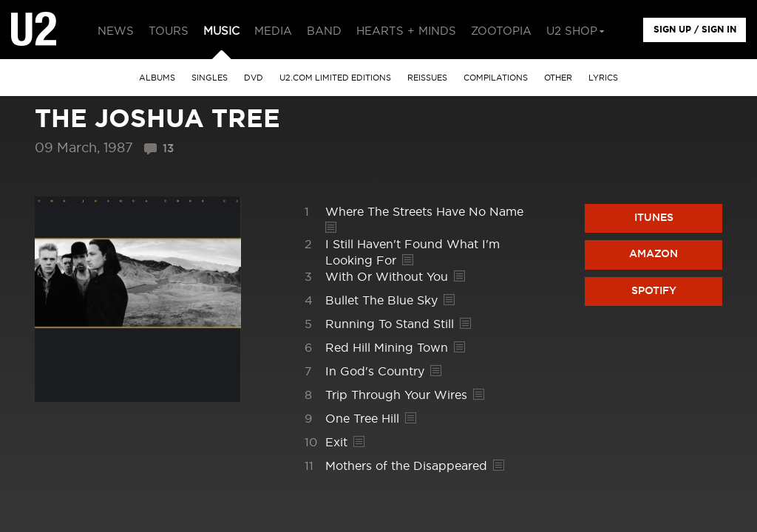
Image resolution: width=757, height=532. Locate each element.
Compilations (496, 78)
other (558, 78)
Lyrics (603, 78)
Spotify (654, 291)
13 (168, 149)
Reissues (427, 78)
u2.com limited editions (335, 78)
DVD (254, 78)
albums (157, 78)
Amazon (654, 254)
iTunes (654, 218)
